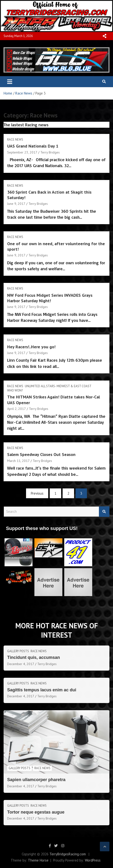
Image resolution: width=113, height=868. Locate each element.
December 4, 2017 (21, 664)
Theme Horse (38, 860)
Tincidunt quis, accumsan (34, 657)
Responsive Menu (104, 36)
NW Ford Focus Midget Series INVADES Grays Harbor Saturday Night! (50, 298)
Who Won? (15, 390)
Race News (15, 140)
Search (104, 512)
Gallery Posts (18, 651)
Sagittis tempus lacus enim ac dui (42, 690)
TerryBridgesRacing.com (68, 854)
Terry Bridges (50, 152)
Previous (37, 493)
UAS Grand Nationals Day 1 (33, 146)
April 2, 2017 (16, 409)
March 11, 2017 (18, 461)
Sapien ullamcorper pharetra (36, 780)
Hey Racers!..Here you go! (31, 347)
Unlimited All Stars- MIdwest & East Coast (58, 386)
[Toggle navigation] (10, 82)
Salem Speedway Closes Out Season (41, 454)
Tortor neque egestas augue (36, 812)
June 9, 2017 (16, 204)
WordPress (93, 860)
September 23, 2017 (22, 152)
